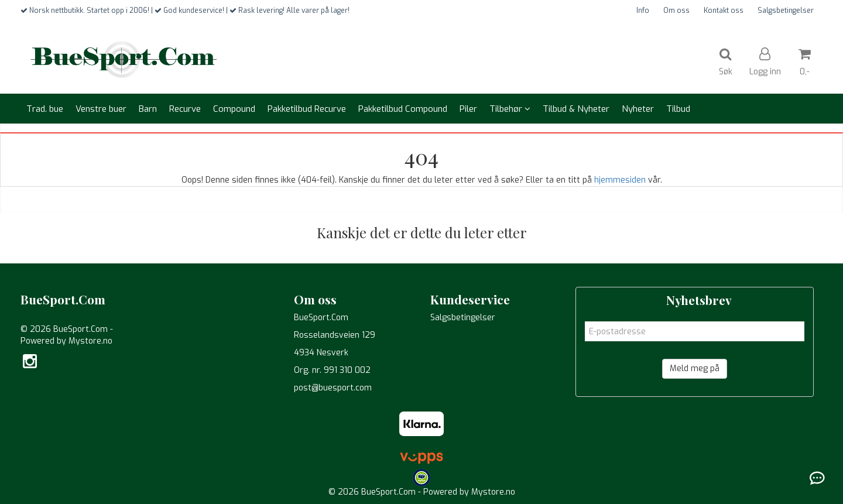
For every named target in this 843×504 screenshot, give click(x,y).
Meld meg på (695, 368)
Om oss (676, 11)
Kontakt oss (724, 11)
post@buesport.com (333, 388)
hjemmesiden (620, 180)
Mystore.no (90, 341)
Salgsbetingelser (786, 11)
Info (643, 11)
